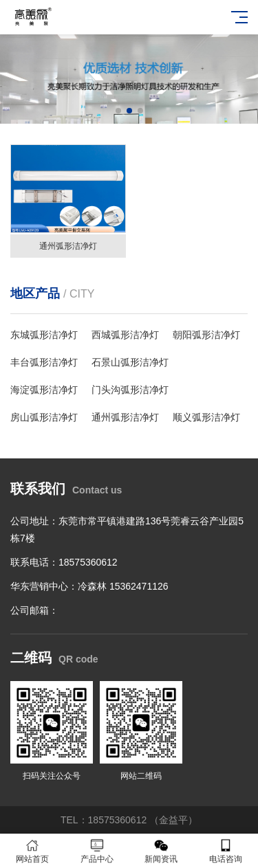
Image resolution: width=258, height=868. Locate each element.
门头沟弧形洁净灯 (130, 390)
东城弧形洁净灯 (44, 335)
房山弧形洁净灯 (44, 417)
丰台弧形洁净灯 (44, 362)
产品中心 (97, 851)
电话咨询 (226, 851)
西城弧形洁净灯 (125, 335)
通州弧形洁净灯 (125, 417)
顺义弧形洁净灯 (206, 417)
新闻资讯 (162, 851)
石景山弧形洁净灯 (130, 362)
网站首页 (32, 851)
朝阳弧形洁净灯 (206, 335)
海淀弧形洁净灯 (44, 390)
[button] (118, 111)
